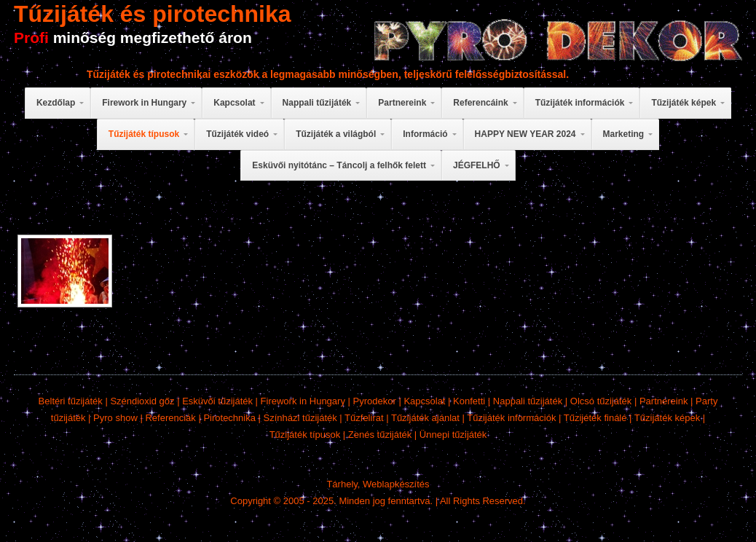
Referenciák (170, 418)
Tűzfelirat (364, 418)
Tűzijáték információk (511, 418)
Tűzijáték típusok (305, 435)
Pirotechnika (229, 418)
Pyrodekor (375, 401)
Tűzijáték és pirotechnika (153, 14)
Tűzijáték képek (667, 418)
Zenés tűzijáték (380, 435)
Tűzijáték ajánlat (425, 418)
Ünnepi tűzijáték (453, 435)
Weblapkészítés (396, 484)
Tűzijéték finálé (595, 418)
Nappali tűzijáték (528, 401)
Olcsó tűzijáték (601, 401)
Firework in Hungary (303, 401)
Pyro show (115, 418)
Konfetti (469, 401)
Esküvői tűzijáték (217, 401)
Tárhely (342, 484)
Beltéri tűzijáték (71, 401)
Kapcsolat (424, 401)
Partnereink (664, 401)
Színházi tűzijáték (300, 418)
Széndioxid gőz (142, 401)
